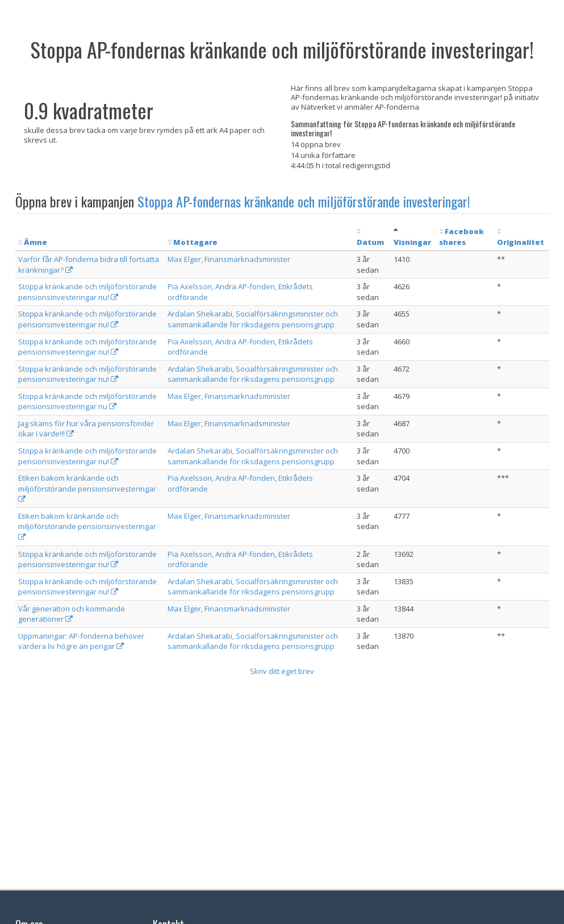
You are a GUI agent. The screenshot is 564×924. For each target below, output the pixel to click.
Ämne (35, 242)
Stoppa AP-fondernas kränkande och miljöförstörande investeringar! (304, 201)
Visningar (412, 242)
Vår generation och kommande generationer (72, 614)
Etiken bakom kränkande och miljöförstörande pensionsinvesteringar (87, 488)
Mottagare (195, 242)
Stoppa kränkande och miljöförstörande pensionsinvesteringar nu (87, 401)
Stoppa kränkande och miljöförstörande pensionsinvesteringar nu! (87, 292)
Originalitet (521, 242)
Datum (370, 242)
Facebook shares (461, 237)
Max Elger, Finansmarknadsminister (229, 259)
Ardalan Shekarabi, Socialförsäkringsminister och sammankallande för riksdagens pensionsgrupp (253, 319)
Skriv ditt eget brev (282, 671)
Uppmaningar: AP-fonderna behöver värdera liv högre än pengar (81, 641)
